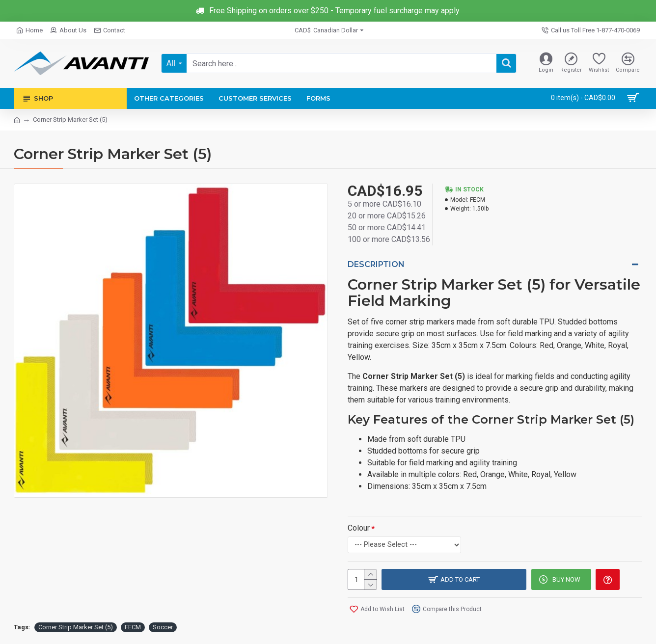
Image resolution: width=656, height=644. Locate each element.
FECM (133, 626)
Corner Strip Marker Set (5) (76, 626)
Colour (359, 526)
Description (376, 264)
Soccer (163, 626)
